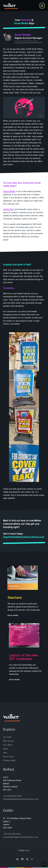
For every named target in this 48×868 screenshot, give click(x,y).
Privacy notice (9, 760)
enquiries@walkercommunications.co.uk (21, 799)
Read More (13, 615)
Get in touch (8, 757)
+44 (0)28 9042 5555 (12, 796)
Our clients (8, 745)
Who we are (8, 741)
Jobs (5, 753)
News (5, 749)
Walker (27, 850)
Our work (7, 737)
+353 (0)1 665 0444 (12, 834)
